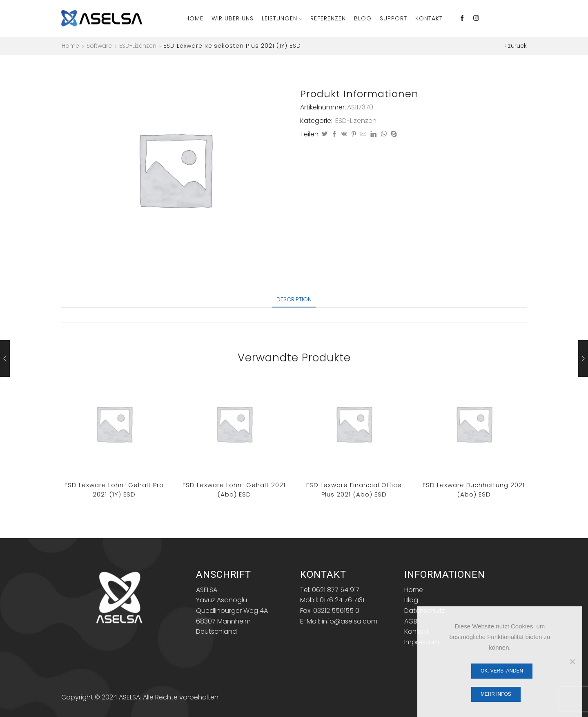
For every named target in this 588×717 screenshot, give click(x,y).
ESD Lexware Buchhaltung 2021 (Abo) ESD (474, 490)
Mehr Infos (496, 694)
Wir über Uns (233, 18)
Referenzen (328, 18)
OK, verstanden (502, 671)
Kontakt (429, 18)
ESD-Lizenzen (138, 46)
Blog (363, 18)
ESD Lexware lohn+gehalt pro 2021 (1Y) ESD (114, 490)
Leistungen (282, 18)
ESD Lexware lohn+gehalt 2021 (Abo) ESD (234, 490)
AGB (411, 621)
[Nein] (572, 661)
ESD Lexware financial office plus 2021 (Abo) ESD (354, 490)
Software (99, 46)
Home (194, 18)
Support (393, 18)
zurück (517, 46)
